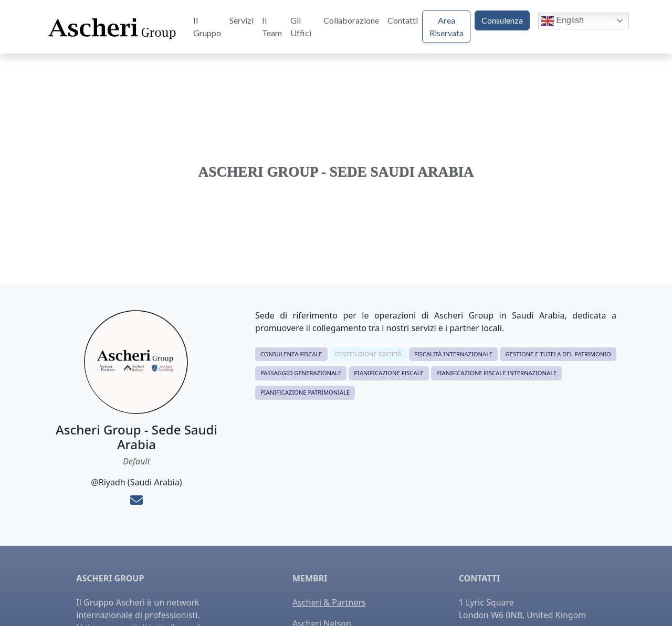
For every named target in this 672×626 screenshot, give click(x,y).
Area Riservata (447, 26)
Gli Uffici (301, 26)
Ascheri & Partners (329, 602)
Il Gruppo (207, 26)
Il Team (272, 26)
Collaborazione (351, 20)
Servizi (241, 20)
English (563, 21)
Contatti (403, 20)
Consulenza (502, 20)
